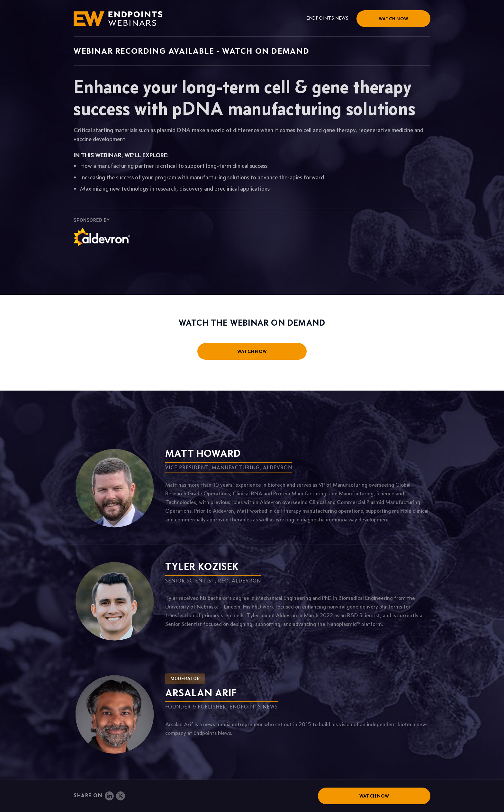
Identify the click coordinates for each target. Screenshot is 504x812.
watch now (252, 351)
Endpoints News (328, 18)
